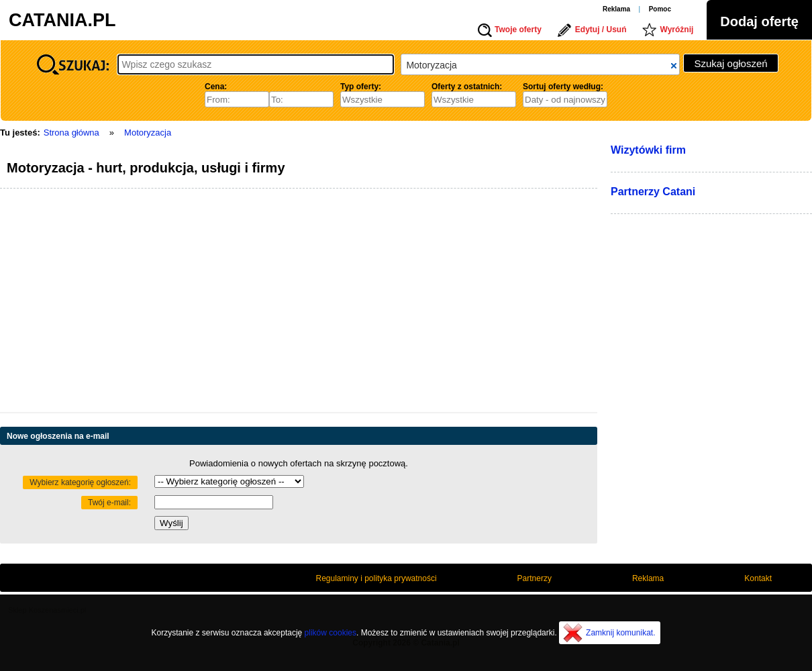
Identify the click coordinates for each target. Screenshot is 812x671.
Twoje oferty (518, 30)
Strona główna (71, 133)
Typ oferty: (361, 87)
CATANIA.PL (62, 20)
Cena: (216, 87)
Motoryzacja (148, 133)
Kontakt (758, 578)
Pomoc (660, 9)
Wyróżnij (677, 30)
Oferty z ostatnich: (467, 87)
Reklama (616, 9)
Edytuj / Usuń (601, 30)
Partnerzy (535, 578)
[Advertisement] (212, 303)
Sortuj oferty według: (563, 87)
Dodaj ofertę (759, 21)
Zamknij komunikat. (620, 633)
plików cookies (331, 633)
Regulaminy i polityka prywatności (376, 578)
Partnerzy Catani (653, 192)
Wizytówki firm (648, 150)
